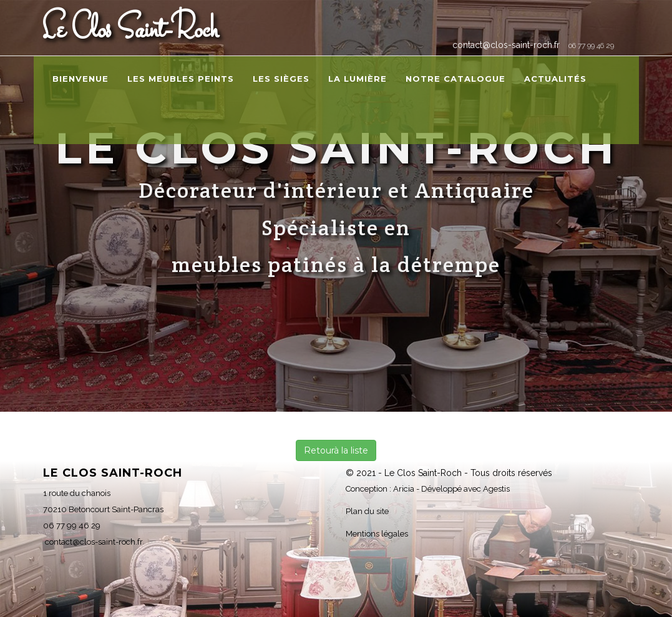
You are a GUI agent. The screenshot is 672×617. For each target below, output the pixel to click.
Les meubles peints (181, 79)
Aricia (404, 489)
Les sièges (281, 79)
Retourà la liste (336, 450)
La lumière (358, 79)
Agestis (496, 489)
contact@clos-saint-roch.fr (505, 45)
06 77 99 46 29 (591, 46)
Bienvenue (80, 79)
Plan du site (367, 511)
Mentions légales (377, 534)
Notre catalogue (455, 79)
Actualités (555, 79)
